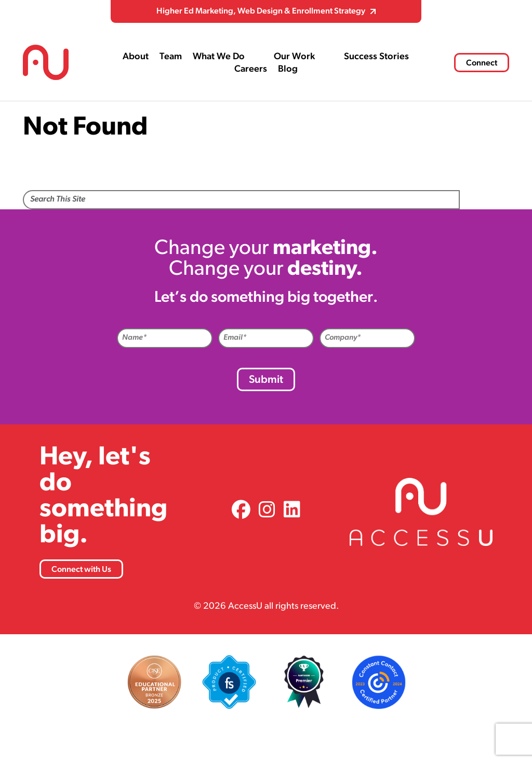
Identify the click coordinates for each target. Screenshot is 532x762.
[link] (241, 512)
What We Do (219, 57)
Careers (251, 69)
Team (171, 57)
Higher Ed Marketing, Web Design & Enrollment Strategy (261, 11)
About (136, 57)
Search (484, 200)
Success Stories (376, 57)
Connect (482, 63)
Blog (288, 69)
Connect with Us (81, 570)
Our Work (294, 57)
